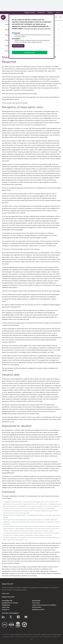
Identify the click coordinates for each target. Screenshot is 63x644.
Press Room (36, 603)
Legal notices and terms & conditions (44, 605)
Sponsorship (36, 601)
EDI (24, 625)
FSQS (18, 625)
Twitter (11, 617)
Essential (17, 33)
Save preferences (18, 46)
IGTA (12, 625)
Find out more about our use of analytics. (37, 29)
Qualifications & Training (10, 603)
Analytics (17, 39)
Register (50, 13)
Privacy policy (37, 607)
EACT (5, 625)
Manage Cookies (30, 13)
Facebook (18, 617)
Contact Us (41, 13)
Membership (6, 605)
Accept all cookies (30, 52)
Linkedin (3, 617)
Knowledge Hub (7, 601)
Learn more (6, 593)
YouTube (26, 617)
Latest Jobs (6, 607)
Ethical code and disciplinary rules (51, 634)
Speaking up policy (38, 609)
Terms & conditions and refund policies (21, 634)
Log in (58, 13)
